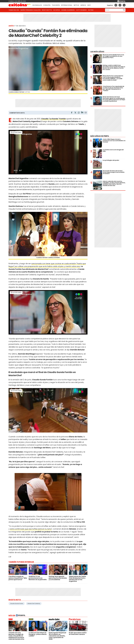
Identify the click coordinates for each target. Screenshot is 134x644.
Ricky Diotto (47, 10)
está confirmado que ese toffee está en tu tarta (31, 529)
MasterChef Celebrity (34, 603)
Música (83, 5)
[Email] (86, 113)
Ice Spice (57, 10)
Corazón (47, 5)
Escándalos (37, 5)
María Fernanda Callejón (30, 10)
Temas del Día (14, 10)
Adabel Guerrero (68, 10)
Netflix (76, 5)
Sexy (89, 5)
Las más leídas (97, 52)
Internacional (67, 5)
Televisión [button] (56, 5)
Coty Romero (81, 10)
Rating (91, 10)
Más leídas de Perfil (100, 136)
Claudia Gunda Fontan (17, 603)
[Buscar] (113, 10)
